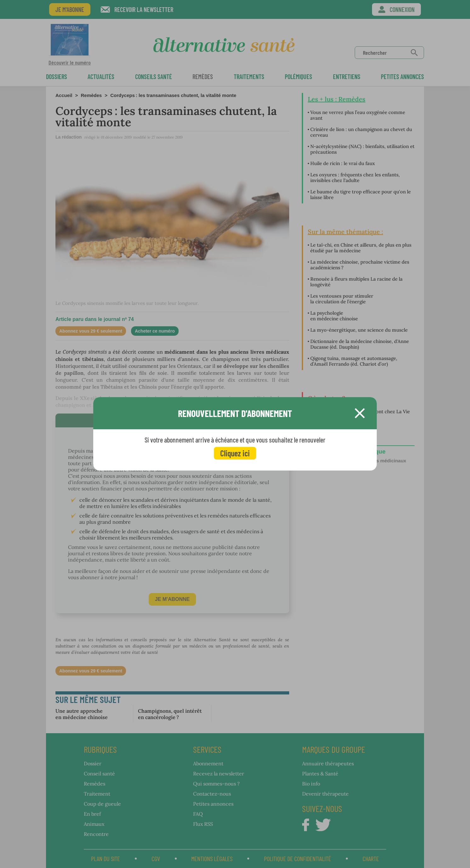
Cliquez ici (235, 453)
